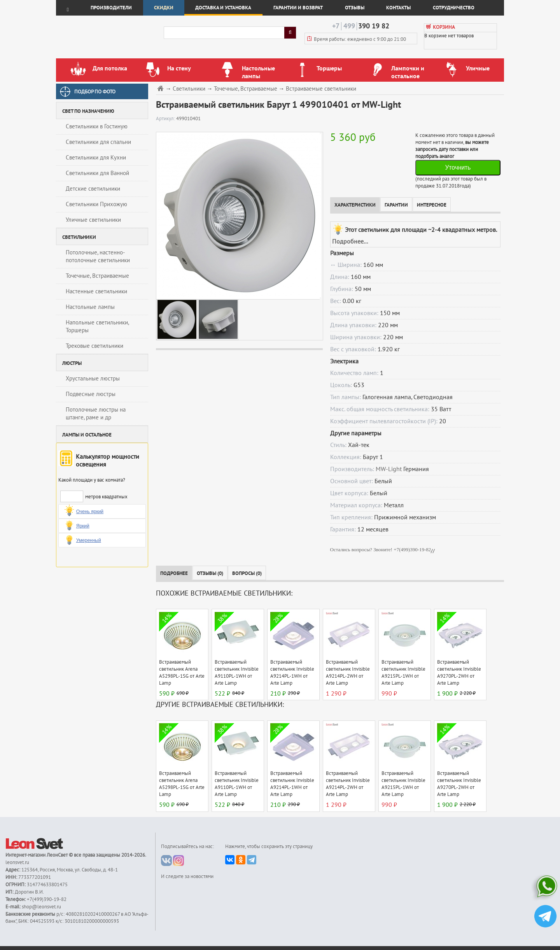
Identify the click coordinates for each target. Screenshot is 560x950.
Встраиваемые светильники (321, 89)
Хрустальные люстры (93, 379)
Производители (111, 8)
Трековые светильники (94, 346)
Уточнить (458, 167)
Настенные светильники (96, 291)
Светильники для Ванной (97, 173)
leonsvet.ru (17, 862)
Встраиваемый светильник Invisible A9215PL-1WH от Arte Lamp (403, 673)
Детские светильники (93, 189)
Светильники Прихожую (96, 204)
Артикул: (166, 119)
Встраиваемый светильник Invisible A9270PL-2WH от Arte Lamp (459, 673)
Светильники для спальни (98, 142)
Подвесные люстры (91, 394)
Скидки (164, 8)
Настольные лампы (90, 307)
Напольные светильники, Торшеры (97, 326)
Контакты (398, 8)
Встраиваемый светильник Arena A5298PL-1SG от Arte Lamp (182, 673)
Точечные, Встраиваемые (97, 276)
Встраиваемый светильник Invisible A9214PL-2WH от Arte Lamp (348, 673)
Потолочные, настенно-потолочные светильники (98, 256)
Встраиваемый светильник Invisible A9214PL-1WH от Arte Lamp (292, 673)
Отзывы (355, 8)
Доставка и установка (223, 8)
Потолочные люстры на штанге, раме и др (96, 414)
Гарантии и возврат (298, 8)
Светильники (189, 89)
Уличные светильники (93, 220)
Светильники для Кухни (96, 158)
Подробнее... (350, 242)
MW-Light (389, 469)
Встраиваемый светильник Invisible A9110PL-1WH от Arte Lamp (237, 673)
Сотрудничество (454, 8)
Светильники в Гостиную (97, 126)
